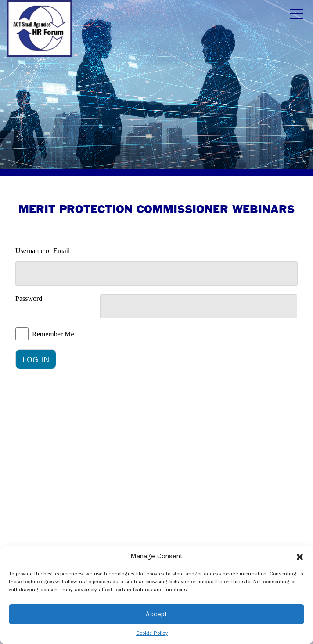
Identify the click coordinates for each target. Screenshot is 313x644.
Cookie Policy (152, 633)
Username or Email (43, 251)
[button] (300, 557)
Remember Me (53, 334)
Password (29, 298)
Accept (156, 614)
